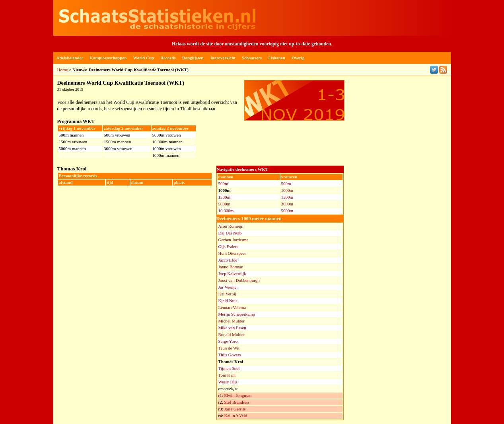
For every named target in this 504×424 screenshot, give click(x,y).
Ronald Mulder (232, 334)
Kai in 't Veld (235, 416)
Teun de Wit (229, 348)
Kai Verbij (227, 294)
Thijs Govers (230, 355)
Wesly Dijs (228, 382)
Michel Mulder (232, 321)
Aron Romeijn (231, 226)
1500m (225, 197)
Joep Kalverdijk (232, 274)
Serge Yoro (228, 341)
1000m (287, 190)
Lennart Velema (232, 307)
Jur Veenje (228, 287)
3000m (287, 204)
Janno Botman (231, 267)
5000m (225, 204)
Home (63, 70)
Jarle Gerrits (235, 409)
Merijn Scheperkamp (237, 314)
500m (223, 184)
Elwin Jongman (238, 395)
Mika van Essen (232, 328)
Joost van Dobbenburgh (239, 280)
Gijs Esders (228, 246)
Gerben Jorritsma (234, 240)
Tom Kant (227, 375)
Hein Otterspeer (232, 253)
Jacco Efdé (228, 260)
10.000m (226, 211)
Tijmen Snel (229, 368)
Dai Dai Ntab (230, 233)
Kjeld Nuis (228, 301)
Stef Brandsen (236, 402)
